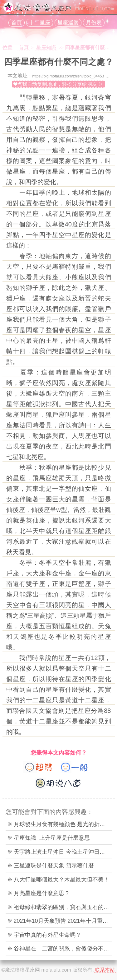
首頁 (17, 23)
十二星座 (40, 23)
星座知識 (46, 47)
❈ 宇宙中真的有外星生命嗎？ (44, 935)
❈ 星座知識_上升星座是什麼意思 (49, 838)
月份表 (94, 23)
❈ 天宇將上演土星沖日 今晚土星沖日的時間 (62, 852)
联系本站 (105, 970)
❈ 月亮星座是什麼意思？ (39, 893)
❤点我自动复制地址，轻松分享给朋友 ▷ (58, 84)
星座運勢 (68, 23)
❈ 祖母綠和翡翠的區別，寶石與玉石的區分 (61, 907)
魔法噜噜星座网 (22, 970)
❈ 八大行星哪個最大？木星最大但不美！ (58, 880)
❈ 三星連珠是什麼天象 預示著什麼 (51, 866)
